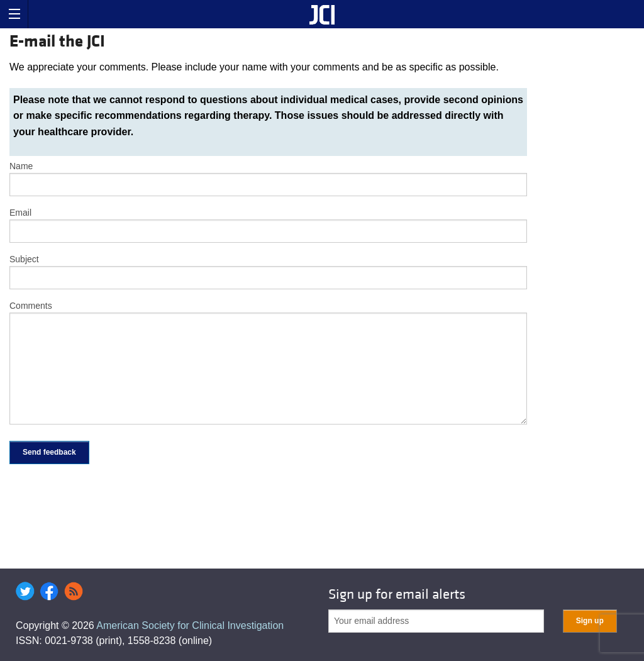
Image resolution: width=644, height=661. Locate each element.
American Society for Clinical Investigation (190, 625)
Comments (31, 306)
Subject (24, 259)
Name (21, 166)
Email (20, 213)
